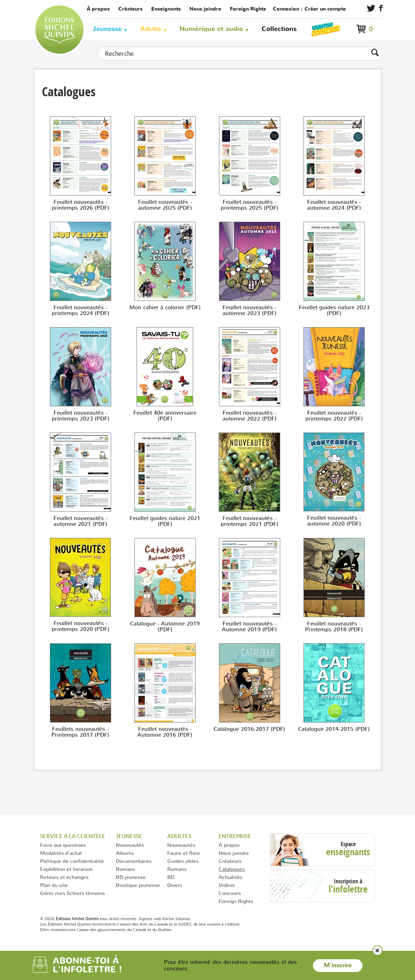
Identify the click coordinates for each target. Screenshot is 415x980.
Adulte (151, 29)
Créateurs (130, 9)
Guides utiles (183, 861)
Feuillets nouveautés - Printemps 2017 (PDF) (80, 732)
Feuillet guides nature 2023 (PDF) (334, 310)
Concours (230, 893)
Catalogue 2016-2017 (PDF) (249, 729)
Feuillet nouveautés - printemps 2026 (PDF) (81, 205)
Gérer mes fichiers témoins (73, 893)
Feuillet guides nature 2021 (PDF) (165, 521)
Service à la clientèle (73, 836)
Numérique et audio (211, 29)
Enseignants (166, 9)
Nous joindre (205, 9)
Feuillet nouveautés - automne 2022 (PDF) (250, 416)
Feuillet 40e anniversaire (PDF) (165, 416)
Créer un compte (325, 9)
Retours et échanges (64, 877)
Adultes (179, 836)
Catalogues (232, 869)
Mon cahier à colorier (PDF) (165, 307)
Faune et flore (184, 853)
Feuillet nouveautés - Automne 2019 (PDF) (249, 627)
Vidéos (227, 885)
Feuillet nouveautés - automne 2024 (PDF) (334, 205)
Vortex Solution (176, 919)
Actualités (230, 877)
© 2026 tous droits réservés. (89, 919)
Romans (126, 869)
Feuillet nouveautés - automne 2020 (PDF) (334, 521)
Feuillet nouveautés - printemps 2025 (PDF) (250, 205)
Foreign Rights (248, 9)
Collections (279, 29)
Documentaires (134, 861)
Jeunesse (107, 29)
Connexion (286, 9)
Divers (175, 885)
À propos (98, 9)
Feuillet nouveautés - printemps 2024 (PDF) (81, 310)
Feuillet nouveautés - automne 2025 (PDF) (165, 205)
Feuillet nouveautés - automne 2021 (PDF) (81, 521)
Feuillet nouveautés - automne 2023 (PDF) (250, 310)
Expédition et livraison (66, 869)
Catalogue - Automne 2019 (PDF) (165, 627)
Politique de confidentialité (72, 861)
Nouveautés (130, 845)
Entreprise (235, 836)
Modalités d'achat (61, 853)
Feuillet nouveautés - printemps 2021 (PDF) (250, 521)
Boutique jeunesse (138, 885)
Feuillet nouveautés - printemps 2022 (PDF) (334, 416)
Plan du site (54, 885)
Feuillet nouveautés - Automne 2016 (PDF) (165, 732)
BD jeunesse (131, 877)
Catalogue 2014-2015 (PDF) (334, 729)
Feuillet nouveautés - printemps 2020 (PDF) (81, 626)
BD (171, 877)
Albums (125, 853)
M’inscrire (338, 965)
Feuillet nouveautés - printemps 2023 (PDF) (81, 416)
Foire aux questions (63, 845)
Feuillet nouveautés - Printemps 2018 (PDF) (334, 627)
